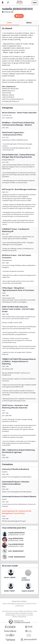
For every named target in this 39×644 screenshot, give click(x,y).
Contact (16, 611)
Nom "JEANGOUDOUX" (16, 551)
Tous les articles (21, 615)
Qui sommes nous (7, 611)
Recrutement (28, 611)
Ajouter (20, 16)
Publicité (21, 611)
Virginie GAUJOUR (28, 591)
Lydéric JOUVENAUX (26, 579)
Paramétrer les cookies (26, 613)
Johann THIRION (10, 577)
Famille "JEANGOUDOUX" (17, 557)
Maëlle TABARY (10, 591)
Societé (35, 611)
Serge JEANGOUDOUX (16, 538)
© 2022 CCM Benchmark (20, 617)
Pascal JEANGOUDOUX (16, 544)
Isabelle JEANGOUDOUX (16, 533)
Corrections (30, 615)
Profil (9, 23)
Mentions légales (11, 615)
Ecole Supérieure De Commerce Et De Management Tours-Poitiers (17, 512)
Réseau (29, 23)
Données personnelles (13, 613)
